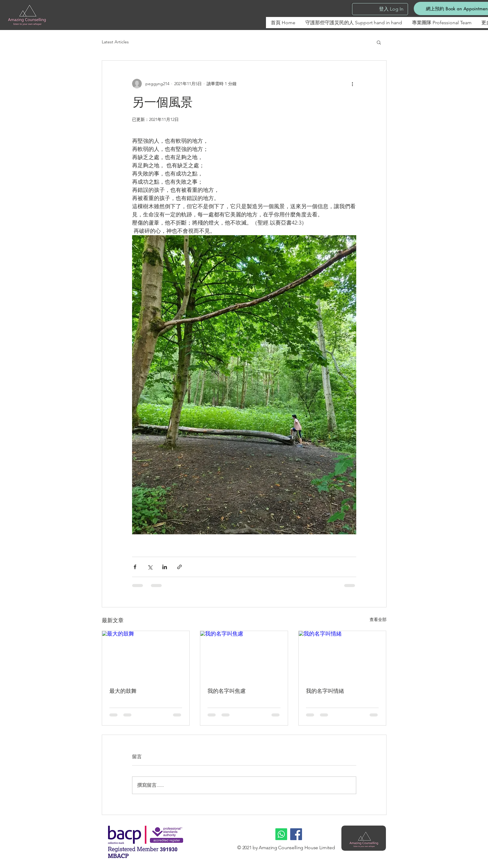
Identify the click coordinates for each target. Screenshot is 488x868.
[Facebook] (296, 834)
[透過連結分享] (179, 567)
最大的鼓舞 (123, 691)
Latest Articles (115, 42)
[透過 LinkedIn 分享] (165, 567)
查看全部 (378, 619)
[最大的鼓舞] (146, 656)
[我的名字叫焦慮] (244, 656)
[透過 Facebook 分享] (135, 567)
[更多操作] (353, 84)
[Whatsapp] (281, 834)
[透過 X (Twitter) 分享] (150, 567)
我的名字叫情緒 (325, 691)
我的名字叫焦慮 (227, 691)
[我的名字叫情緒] (342, 656)
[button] (379, 42)
